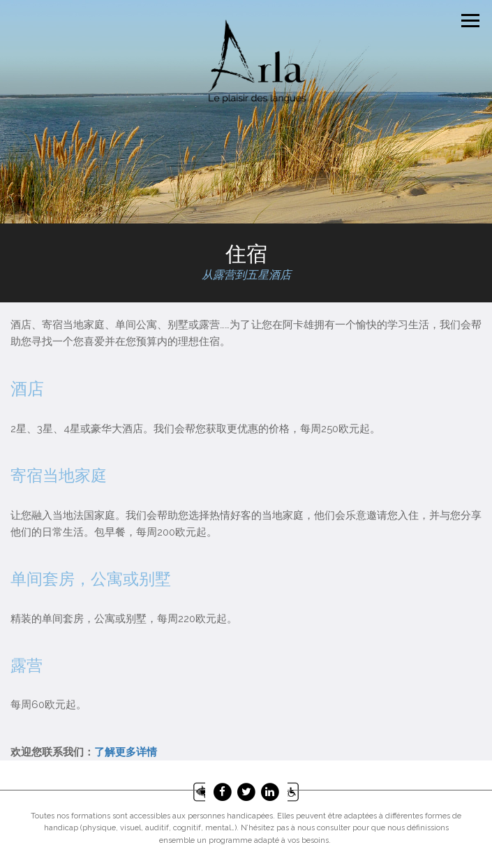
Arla (257, 61)
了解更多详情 (126, 752)
